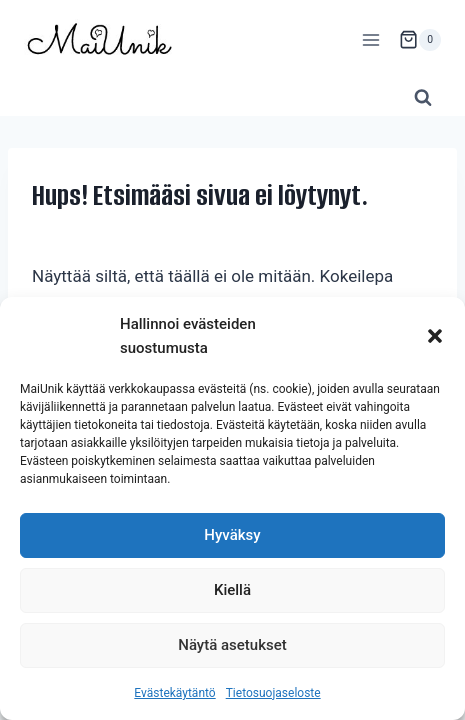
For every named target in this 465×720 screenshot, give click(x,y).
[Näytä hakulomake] (423, 98)
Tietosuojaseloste (273, 693)
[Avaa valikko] (370, 39)
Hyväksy (232, 535)
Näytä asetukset (232, 645)
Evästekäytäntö (174, 693)
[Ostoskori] (420, 40)
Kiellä (232, 590)
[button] (435, 336)
